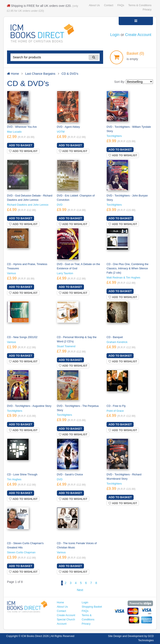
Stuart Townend (66, 346)
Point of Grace (115, 411)
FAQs (121, 5)
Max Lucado (14, 132)
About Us (94, 5)
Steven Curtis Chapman (21, 552)
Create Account (138, 35)
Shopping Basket (92, 607)
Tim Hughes (14, 479)
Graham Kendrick (117, 342)
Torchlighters (114, 136)
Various (12, 273)
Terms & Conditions (140, 5)
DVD (60, 205)
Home (61, 602)
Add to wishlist (23, 151)
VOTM (61, 132)
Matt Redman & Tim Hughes (123, 278)
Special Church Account (66, 622)
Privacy (147, 10)
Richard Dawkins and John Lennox (28, 205)
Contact (109, 5)
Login (115, 35)
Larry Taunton (65, 273)
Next (80, 590)
